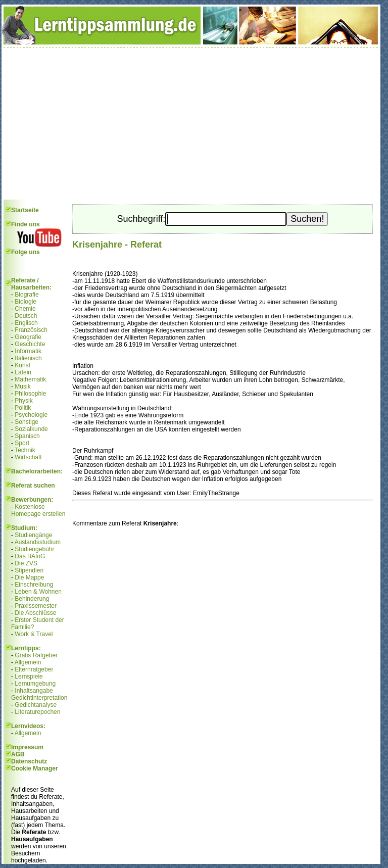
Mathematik (30, 379)
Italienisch (28, 358)
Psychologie (31, 415)
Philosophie (30, 394)
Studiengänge (33, 535)
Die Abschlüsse (35, 613)
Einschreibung (34, 585)
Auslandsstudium (38, 542)
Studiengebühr (34, 549)
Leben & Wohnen (38, 592)
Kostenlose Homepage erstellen (38, 510)
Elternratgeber (34, 669)
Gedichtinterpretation (39, 698)
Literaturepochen (37, 712)
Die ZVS (26, 563)
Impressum (27, 747)
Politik (23, 408)
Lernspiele (29, 677)
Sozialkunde (31, 429)
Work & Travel (34, 634)
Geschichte (30, 344)
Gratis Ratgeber (36, 655)
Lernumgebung (35, 684)
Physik (23, 401)
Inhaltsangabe (34, 691)
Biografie (27, 295)
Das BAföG (30, 556)
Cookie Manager (35, 768)
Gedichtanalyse (36, 705)
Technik (25, 450)
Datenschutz (29, 761)
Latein (23, 372)
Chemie (25, 309)
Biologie (26, 302)
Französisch (31, 330)
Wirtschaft (28, 457)
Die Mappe (29, 577)
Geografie (28, 337)
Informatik (28, 351)
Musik (22, 387)
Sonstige (27, 422)
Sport (22, 443)
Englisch (26, 323)
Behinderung (32, 599)
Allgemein (28, 662)
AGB (18, 754)
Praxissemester (36, 606)
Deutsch (26, 316)
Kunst (22, 365)
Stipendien (29, 570)
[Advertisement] (191, 124)
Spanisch (27, 436)
